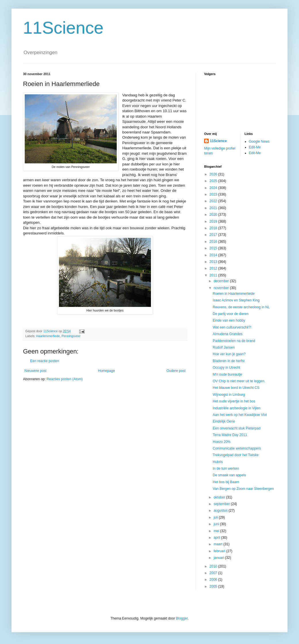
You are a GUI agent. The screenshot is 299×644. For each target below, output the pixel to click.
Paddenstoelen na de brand (234, 341)
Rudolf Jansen (224, 347)
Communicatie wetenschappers (237, 448)
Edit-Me (255, 147)
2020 (214, 215)
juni (217, 524)
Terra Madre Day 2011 (230, 435)
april (217, 538)
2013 (214, 262)
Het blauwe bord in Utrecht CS (236, 388)
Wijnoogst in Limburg (229, 395)
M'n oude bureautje (227, 374)
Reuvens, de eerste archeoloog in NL (241, 307)
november (222, 288)
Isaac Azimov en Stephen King (236, 300)
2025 (214, 181)
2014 (214, 255)
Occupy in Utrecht (226, 368)
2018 (214, 228)
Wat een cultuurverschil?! (232, 327)
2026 (214, 174)
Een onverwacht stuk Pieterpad (237, 428)
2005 (214, 586)
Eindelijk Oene (224, 421)
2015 (214, 248)
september (222, 504)
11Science (63, 28)
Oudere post (176, 371)
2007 (214, 573)
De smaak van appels (229, 475)
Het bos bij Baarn (226, 482)
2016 (214, 242)
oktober (220, 497)
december (222, 281)
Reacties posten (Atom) (65, 379)
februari (220, 551)
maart (218, 544)
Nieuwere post (36, 371)
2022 (214, 201)
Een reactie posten (45, 361)
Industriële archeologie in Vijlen (237, 408)
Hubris (218, 462)
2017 (214, 235)
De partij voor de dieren (231, 314)
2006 (214, 580)
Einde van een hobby (229, 320)
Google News (259, 142)
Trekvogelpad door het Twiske (236, 455)
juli (216, 517)
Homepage (107, 371)
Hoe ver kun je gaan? (229, 354)
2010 (214, 566)
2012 (214, 268)
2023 (214, 194)
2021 (214, 208)
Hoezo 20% (222, 442)
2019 (214, 221)
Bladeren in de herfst (229, 361)
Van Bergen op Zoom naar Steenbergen (243, 489)
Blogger (182, 618)
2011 (214, 275)
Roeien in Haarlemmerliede (234, 294)
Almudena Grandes (228, 334)
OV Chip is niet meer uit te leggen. (239, 381)
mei (217, 531)
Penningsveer (71, 336)
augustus (221, 511)
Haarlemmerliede (48, 336)
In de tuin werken (226, 469)
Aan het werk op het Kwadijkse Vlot (240, 415)
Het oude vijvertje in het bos (234, 401)
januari (219, 558)
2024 (214, 188)
